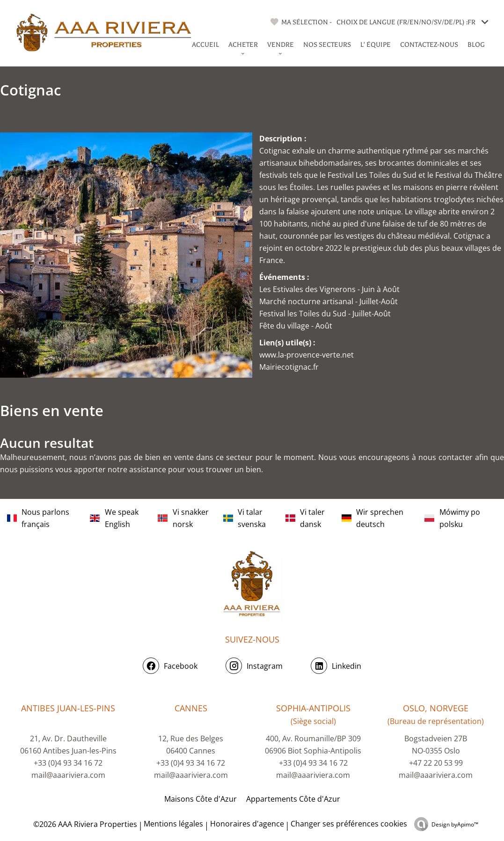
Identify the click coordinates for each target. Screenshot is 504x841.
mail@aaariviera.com (68, 775)
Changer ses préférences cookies (349, 824)
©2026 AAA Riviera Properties (84, 824)
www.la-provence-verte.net (307, 355)
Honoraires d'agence (247, 824)
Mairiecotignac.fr (289, 367)
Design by (455, 824)
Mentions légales (173, 824)
